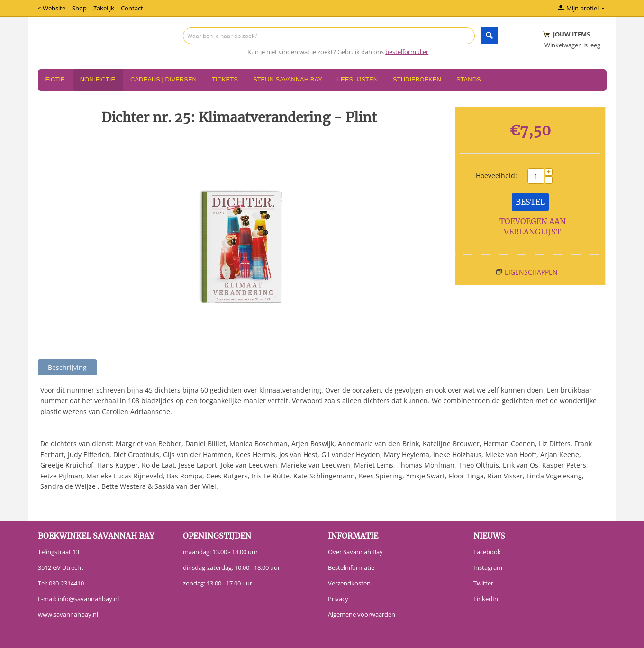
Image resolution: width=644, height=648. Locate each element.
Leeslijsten (358, 79)
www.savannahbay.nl (68, 614)
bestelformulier (407, 52)
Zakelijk (104, 8)
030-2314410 (66, 583)
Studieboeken (417, 79)
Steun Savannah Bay (288, 79)
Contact (132, 8)
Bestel (530, 202)
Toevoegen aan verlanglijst (533, 227)
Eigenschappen (531, 272)
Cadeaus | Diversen (163, 79)
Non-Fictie (98, 79)
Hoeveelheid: (496, 175)
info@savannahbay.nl (88, 599)
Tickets (225, 79)
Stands (469, 79)
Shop (79, 8)
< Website (52, 8)
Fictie (55, 79)
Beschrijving (67, 367)
